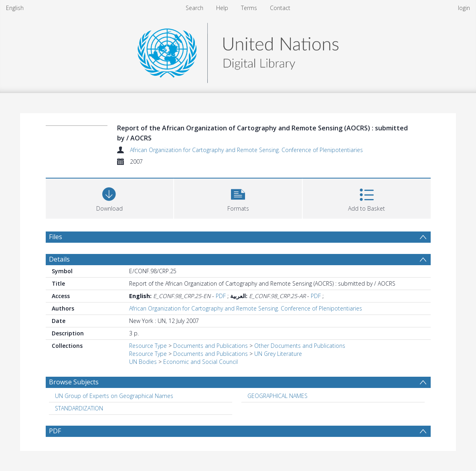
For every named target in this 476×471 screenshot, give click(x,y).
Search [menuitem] (194, 8)
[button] (238, 198)
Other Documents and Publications (300, 346)
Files (56, 237)
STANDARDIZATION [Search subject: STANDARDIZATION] (79, 408)
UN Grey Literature (278, 354)
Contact (280, 8)
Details (59, 259)
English (15, 8)
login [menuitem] (464, 8)
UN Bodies (143, 362)
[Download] (110, 198)
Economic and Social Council (201, 362)
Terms (249, 8)
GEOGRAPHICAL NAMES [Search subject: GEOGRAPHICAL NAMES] (277, 396)
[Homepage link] (238, 51)
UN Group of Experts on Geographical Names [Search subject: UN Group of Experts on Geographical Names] (114, 396)
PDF (221, 296)
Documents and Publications (211, 346)
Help (222, 8)
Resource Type (148, 346)
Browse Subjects (74, 382)
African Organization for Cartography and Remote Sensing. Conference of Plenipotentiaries (246, 150)
